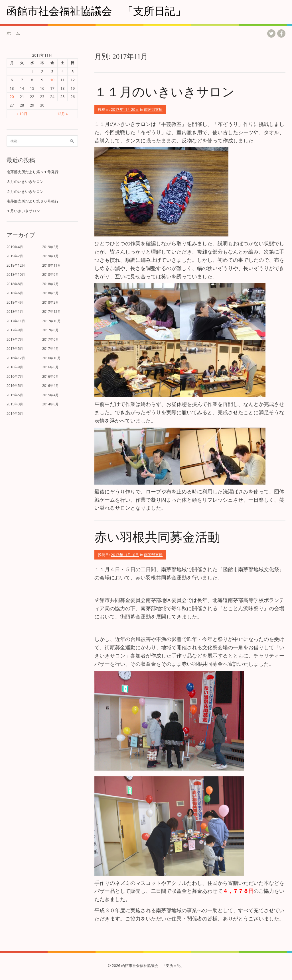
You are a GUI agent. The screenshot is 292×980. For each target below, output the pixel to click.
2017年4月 (50, 349)
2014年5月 (15, 414)
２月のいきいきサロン (25, 191)
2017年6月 (50, 339)
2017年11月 (16, 321)
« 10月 (22, 114)
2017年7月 (15, 339)
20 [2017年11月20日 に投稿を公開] (12, 97)
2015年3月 (15, 404)
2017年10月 (51, 321)
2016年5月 (15, 386)
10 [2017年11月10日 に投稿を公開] (52, 80)
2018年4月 (15, 302)
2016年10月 (51, 358)
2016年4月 (50, 386)
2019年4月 (15, 247)
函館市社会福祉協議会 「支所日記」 (96, 11)
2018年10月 (16, 274)
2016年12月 (16, 358)
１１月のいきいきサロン (165, 91)
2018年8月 (15, 284)
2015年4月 (50, 395)
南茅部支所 (153, 109)
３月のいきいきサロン (25, 181)
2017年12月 (51, 312)
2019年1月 (50, 256)
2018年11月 (51, 265)
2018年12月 (16, 265)
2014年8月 (50, 404)
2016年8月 (50, 367)
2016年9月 (15, 367)
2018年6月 (15, 293)
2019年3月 (50, 247)
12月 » (62, 114)
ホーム (13, 33)
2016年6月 (50, 376)
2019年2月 (15, 256)
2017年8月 (50, 330)
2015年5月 (15, 395)
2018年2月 (50, 302)
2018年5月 (50, 293)
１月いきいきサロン (23, 211)
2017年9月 (15, 330)
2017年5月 (15, 349)
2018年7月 (50, 284)
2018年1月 (15, 312)
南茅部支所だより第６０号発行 (33, 201)
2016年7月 (15, 376)
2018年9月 (50, 274)
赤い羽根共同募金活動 (157, 537)
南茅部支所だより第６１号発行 (33, 172)
